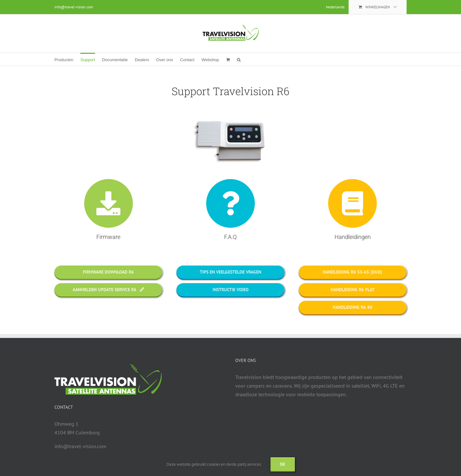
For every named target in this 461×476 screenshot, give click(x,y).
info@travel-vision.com (74, 7)
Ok (283, 464)
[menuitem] (335, 7)
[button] (239, 59)
